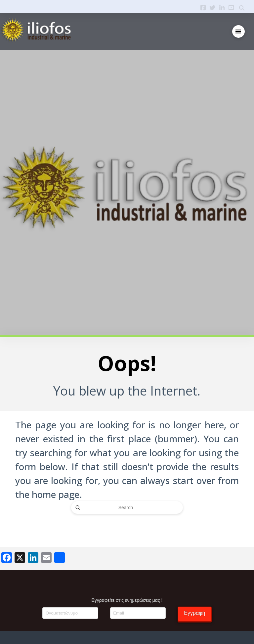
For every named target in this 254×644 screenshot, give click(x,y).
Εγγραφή (194, 613)
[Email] (138, 613)
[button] (239, 32)
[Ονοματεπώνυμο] (70, 613)
